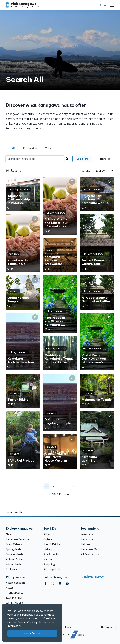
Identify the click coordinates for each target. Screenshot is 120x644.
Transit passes (15, 593)
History (48, 549)
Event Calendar (15, 544)
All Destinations (90, 554)
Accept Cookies (32, 633)
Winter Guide (14, 564)
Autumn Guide (14, 559)
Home (9, 512)
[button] (105, 5)
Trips (48, 148)
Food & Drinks (52, 544)
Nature (48, 559)
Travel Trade (64, 627)
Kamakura (87, 539)
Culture (48, 539)
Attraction (49, 534)
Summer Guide (15, 554)
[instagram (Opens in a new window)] (60, 584)
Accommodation (15, 583)
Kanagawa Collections (19, 539)
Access (10, 588)
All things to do (52, 569)
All (13, 148)
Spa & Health (51, 554)
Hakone (86, 544)
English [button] (107, 627)
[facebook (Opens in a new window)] (46, 584)
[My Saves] (105, 5)
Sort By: (86, 171)
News (9, 534)
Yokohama (87, 534)
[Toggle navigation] (112, 5)
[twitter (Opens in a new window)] (53, 584)
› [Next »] (80, 486)
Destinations (31, 148)
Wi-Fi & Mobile (14, 603)
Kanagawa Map (90, 549)
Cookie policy (35, 622)
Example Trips (14, 598)
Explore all (12, 569)
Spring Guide (14, 549)
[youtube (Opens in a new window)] (67, 584)
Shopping (49, 564)
